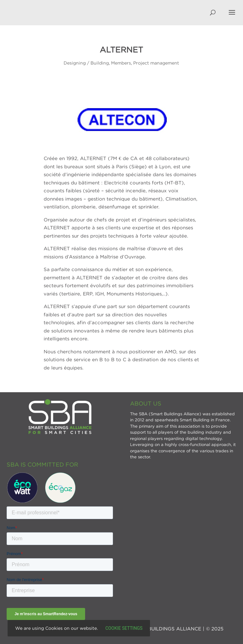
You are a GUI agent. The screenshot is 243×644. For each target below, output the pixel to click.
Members (121, 63)
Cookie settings (124, 628)
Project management (156, 63)
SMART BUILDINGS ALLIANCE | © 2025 (176, 629)
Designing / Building (86, 63)
